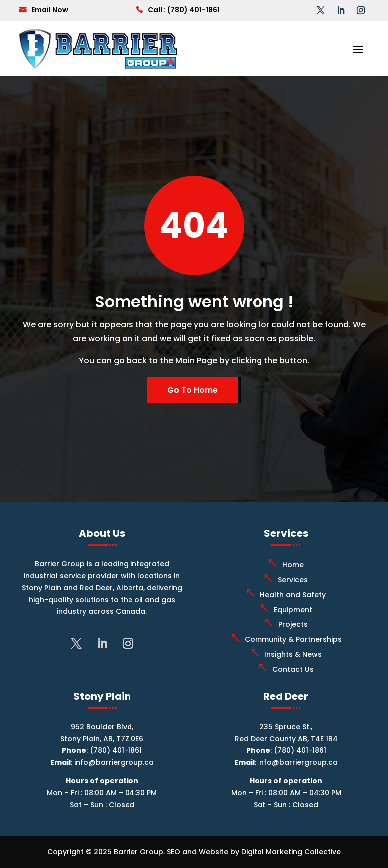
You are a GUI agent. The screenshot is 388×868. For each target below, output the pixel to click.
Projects (293, 624)
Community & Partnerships (293, 639)
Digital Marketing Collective (291, 852)
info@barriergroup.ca (114, 762)
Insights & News (293, 654)
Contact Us (293, 669)
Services (293, 580)
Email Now (50, 10)
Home (293, 565)
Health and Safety (293, 595)
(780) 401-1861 (194, 10)
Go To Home (193, 390)
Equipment (293, 610)
